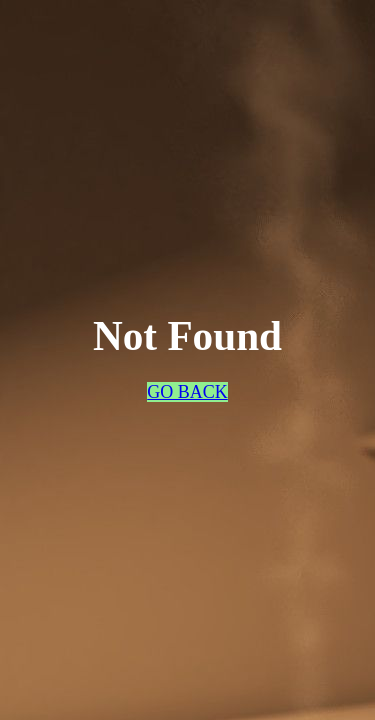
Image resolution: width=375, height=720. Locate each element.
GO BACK (187, 392)
